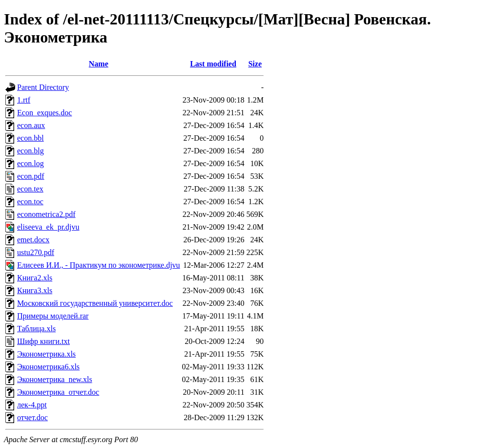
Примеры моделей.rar (53, 316)
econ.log (31, 163)
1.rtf (24, 100)
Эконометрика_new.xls (55, 379)
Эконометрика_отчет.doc (58, 392)
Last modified (213, 64)
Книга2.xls (35, 278)
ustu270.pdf (36, 252)
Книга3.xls (35, 290)
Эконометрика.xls (46, 354)
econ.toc (30, 202)
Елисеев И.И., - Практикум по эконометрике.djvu (99, 265)
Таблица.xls (36, 329)
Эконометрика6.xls (48, 367)
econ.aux (31, 125)
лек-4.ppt (32, 405)
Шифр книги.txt (43, 341)
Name (99, 64)
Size (255, 64)
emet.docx (33, 240)
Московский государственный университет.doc (95, 303)
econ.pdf (31, 176)
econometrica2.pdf (46, 214)
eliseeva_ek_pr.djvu (48, 227)
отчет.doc (32, 417)
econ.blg (31, 151)
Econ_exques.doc (44, 113)
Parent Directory (43, 87)
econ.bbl (31, 138)
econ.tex (30, 189)
